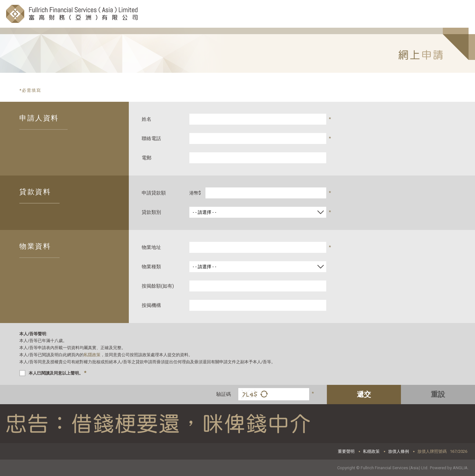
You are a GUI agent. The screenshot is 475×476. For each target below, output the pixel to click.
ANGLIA (460, 468)
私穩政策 (371, 451)
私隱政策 (92, 355)
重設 (438, 394)
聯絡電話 (151, 138)
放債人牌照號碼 (432, 451)
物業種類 (151, 267)
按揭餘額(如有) (158, 286)
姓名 (147, 119)
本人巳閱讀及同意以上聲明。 (57, 373)
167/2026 (459, 451)
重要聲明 (346, 451)
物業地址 (151, 247)
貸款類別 (151, 212)
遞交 (364, 394)
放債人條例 (399, 451)
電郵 (147, 158)
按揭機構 (151, 305)
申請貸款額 (154, 193)
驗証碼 (224, 394)
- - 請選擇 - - (204, 212)
